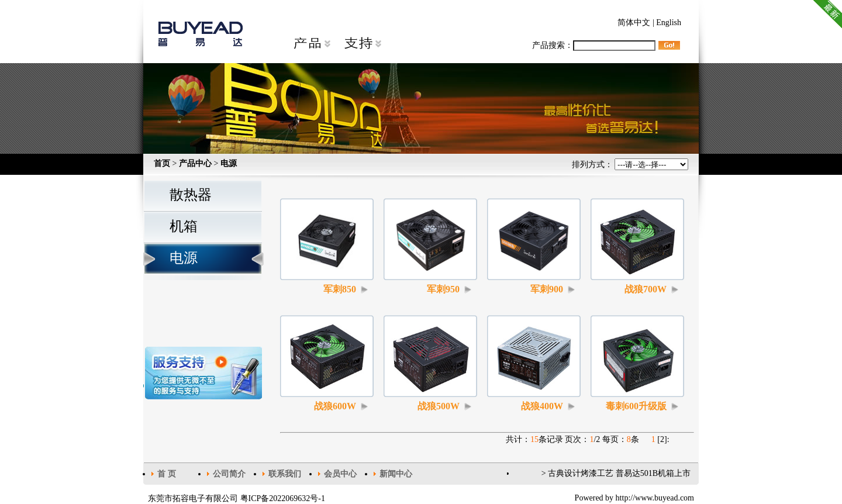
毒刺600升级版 (636, 406)
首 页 (167, 474)
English (669, 23)
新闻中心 (396, 474)
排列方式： (630, 165)
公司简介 (229, 474)
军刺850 (340, 289)
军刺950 (443, 289)
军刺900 (547, 289)
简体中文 (634, 23)
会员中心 (340, 474)
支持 (363, 44)
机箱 (184, 226)
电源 (229, 163)
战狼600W (335, 406)
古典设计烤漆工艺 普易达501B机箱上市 (619, 473)
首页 (162, 163)
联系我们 (285, 474)
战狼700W (646, 289)
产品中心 (195, 163)
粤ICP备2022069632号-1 (283, 498)
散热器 (191, 195)
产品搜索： (594, 45)
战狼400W (542, 406)
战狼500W (439, 406)
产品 (312, 44)
